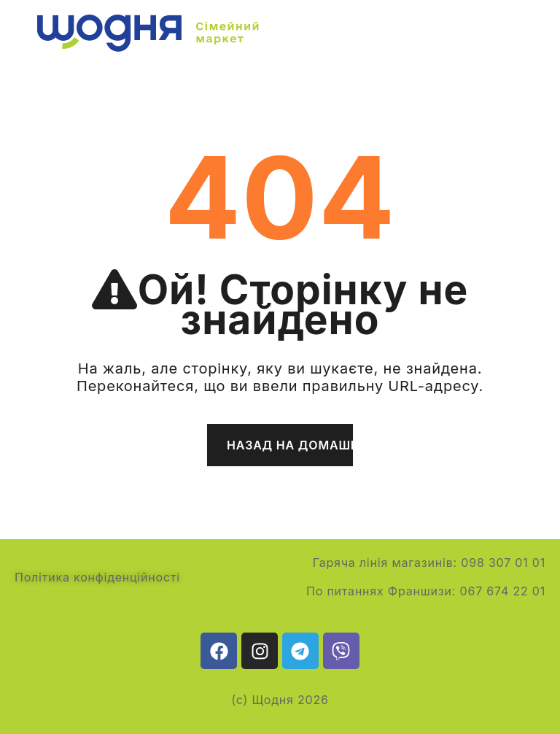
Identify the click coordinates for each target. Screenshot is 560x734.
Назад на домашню (290, 445)
